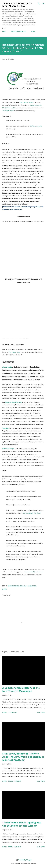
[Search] (39, 4)
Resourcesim (7, 367)
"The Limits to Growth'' (27, 102)
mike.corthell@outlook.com (34, 572)
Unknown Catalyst (8, 449)
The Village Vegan (14, 352)
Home (4, 31)
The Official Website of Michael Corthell (17, 5)
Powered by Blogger (24, 860)
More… (34, 31)
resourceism (32, 586)
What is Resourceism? (19, 31)
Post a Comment (15, 781)
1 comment (13, 712)
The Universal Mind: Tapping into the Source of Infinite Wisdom (22, 824)
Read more (41, 712)
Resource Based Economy (17, 586)
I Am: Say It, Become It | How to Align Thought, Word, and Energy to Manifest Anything (23, 757)
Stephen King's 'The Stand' (32, 513)
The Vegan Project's (36, 126)
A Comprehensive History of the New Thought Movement (21, 689)
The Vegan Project (8, 111)
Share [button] (4, 589)
